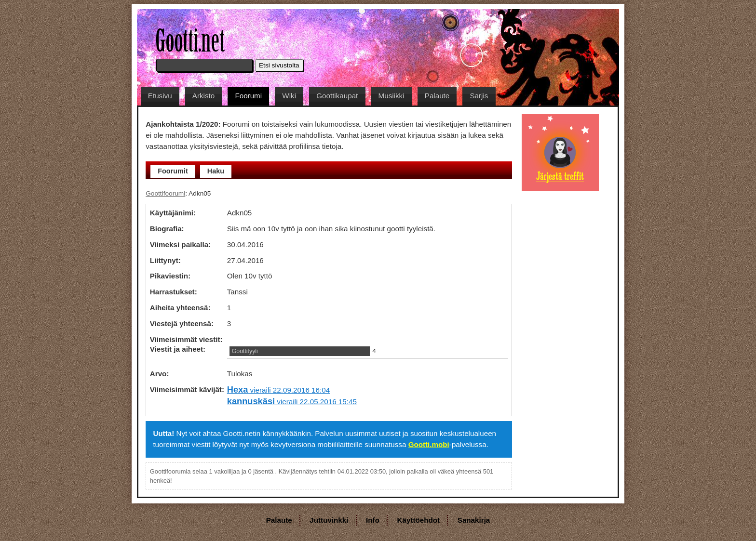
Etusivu (160, 96)
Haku (216, 171)
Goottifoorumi (165, 193)
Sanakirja (474, 520)
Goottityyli (245, 351)
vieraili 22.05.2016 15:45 (292, 402)
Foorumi (248, 96)
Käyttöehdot (419, 520)
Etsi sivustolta (279, 65)
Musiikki (391, 96)
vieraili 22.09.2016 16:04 (278, 390)
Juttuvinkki (329, 520)
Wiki (289, 96)
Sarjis (479, 96)
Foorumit (173, 171)
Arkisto (203, 96)
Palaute (437, 96)
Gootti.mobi (429, 444)
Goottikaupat (337, 96)
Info (373, 520)
